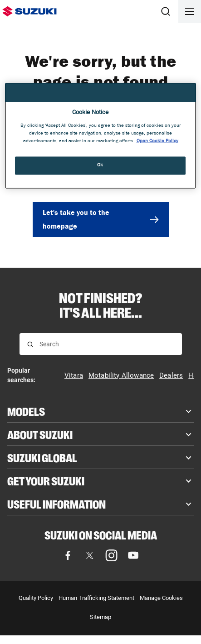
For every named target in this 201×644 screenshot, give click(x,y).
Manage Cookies (161, 598)
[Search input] (107, 344)
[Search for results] (30, 344)
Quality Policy (36, 598)
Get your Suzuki (46, 480)
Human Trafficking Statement (96, 598)
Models (26, 411)
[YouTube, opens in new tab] (133, 555)
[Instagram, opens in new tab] (112, 555)
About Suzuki (40, 434)
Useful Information (56, 504)
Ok (100, 165)
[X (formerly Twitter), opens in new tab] (90, 555)
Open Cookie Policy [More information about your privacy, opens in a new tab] (157, 141)
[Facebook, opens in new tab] (68, 555)
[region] (100, 136)
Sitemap (100, 617)
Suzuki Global (42, 457)
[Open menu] (190, 11)
